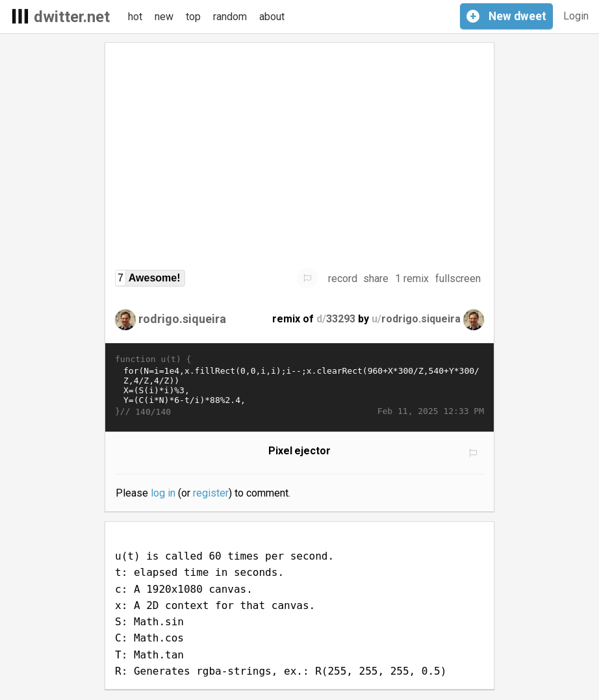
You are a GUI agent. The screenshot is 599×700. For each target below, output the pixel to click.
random (230, 17)
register (211, 493)
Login (576, 16)
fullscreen (458, 279)
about (272, 17)
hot (135, 17)
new (164, 17)
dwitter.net (72, 17)
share (376, 279)
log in (163, 493)
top (193, 17)
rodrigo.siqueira (182, 319)
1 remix (412, 279)
